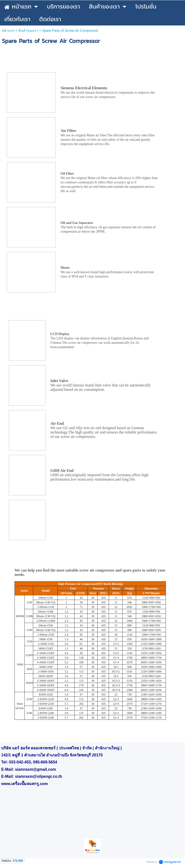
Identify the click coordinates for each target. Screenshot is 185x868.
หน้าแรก (8, 31)
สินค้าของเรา (28, 31)
